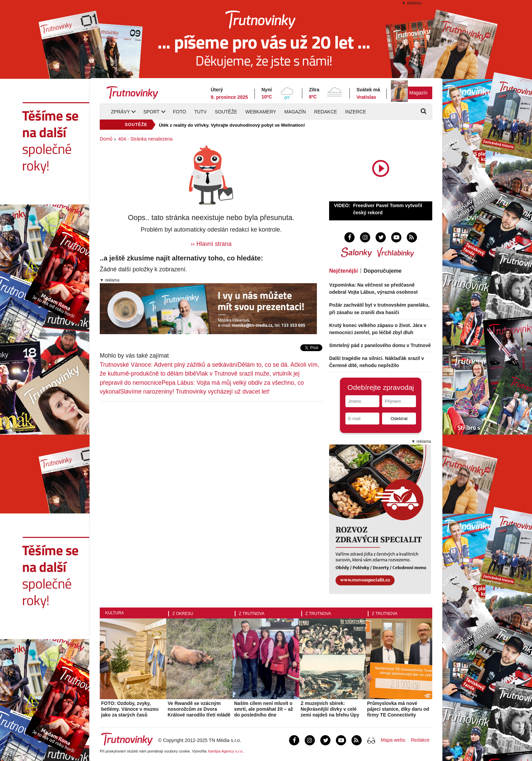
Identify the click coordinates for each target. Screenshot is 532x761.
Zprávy (120, 112)
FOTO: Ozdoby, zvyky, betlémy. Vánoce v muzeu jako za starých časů (130, 709)
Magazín (418, 93)
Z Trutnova (252, 614)
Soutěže (226, 112)
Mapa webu (393, 740)
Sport (151, 112)
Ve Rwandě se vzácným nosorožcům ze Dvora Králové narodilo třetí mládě (199, 709)
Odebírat (399, 419)
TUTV (200, 112)
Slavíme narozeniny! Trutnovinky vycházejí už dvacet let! (195, 392)
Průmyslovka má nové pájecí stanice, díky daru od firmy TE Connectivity (398, 709)
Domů (106, 139)
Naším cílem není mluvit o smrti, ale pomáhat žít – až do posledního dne (264, 709)
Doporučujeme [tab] (383, 271)
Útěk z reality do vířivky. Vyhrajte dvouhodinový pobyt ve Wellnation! (232, 125)
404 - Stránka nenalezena (145, 139)
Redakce (326, 112)
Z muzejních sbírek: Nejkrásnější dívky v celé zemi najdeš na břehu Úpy (330, 709)
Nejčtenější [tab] (343, 271)
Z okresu (183, 614)
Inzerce (355, 112)
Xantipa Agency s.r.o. (226, 751)
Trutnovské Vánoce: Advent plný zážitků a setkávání (169, 365)
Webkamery (261, 112)
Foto (180, 112)
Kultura (115, 613)
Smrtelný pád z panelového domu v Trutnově (380, 345)
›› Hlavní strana (211, 244)
